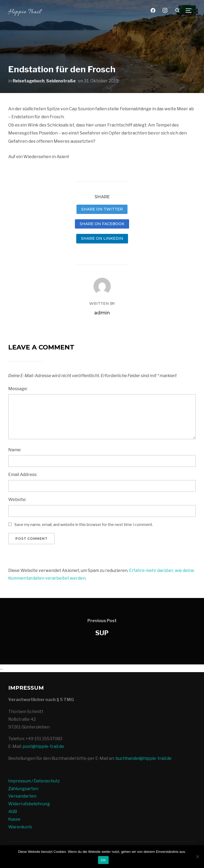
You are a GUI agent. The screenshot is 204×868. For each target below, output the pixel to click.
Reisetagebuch (29, 81)
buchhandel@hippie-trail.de (144, 758)
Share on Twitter (102, 209)
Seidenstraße (61, 81)
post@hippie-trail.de (43, 746)
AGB (13, 812)
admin (102, 313)
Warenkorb (20, 827)
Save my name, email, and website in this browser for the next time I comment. (84, 524)
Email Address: (23, 475)
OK (103, 860)
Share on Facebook (102, 224)
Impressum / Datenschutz (34, 781)
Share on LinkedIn (102, 238)
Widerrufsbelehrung (29, 804)
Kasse (14, 819)
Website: (17, 500)
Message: (18, 389)
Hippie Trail (25, 12)
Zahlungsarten (23, 789)
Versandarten (22, 796)
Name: (15, 450)
